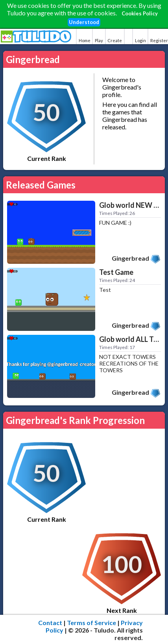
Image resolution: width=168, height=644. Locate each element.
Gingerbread (130, 258)
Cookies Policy (140, 13)
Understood (84, 22)
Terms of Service (91, 623)
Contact (50, 623)
